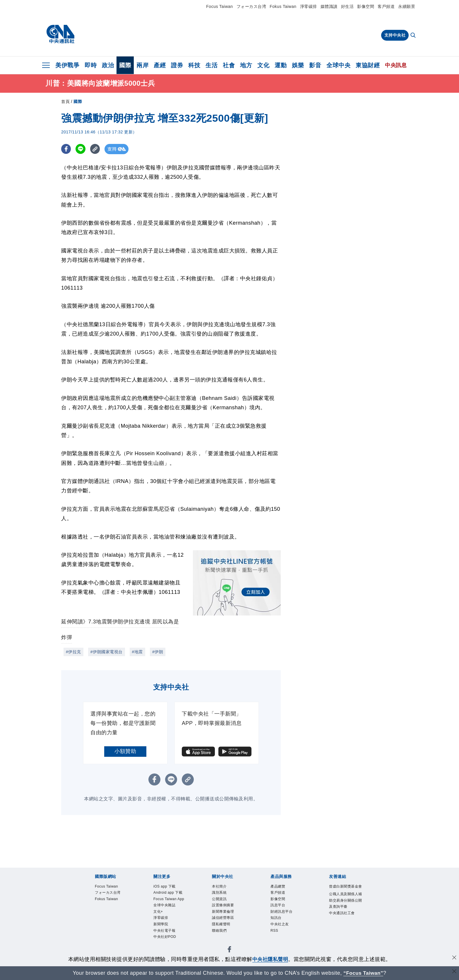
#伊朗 (158, 652)
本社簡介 (221, 887)
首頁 (65, 102)
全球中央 (338, 65)
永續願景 (407, 6)
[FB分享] (66, 149)
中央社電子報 (167, 952)
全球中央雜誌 (167, 923)
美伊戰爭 (67, 65)
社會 (229, 65)
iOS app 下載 (167, 887)
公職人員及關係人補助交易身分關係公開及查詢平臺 (345, 913)
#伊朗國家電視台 (107, 652)
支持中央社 (395, 35)
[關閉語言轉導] (454, 972)
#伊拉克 (73, 652)
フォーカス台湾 (251, 6)
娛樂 (298, 65)
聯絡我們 (221, 937)
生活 (211, 65)
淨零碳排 (309, 6)
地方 (246, 65)
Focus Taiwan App (168, 912)
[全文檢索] (414, 36)
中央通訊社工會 (345, 931)
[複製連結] (96, 149)
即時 (91, 65)
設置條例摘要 (226, 908)
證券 (177, 65)
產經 (160, 65)
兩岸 (142, 65)
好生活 (347, 6)
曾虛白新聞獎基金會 (345, 890)
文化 (263, 65)
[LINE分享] (81, 149)
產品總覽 (280, 887)
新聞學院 (162, 945)
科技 (194, 65)
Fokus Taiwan (283, 6)
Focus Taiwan (219, 6)
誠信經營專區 (226, 923)
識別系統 (221, 894)
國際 (125, 65)
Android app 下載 (169, 898)
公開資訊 (221, 901)
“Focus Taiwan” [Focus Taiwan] (363, 973)
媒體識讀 (329, 6)
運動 (281, 65)
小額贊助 (125, 751)
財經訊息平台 (284, 916)
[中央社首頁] (60, 34)
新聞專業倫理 (226, 916)
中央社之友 (282, 930)
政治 (108, 65)
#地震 (137, 652)
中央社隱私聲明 (270, 959)
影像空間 (366, 6)
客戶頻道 (386, 6)
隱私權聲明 (223, 930)
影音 (315, 65)
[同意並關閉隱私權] (454, 958)
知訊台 (277, 923)
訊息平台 (280, 908)
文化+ (159, 930)
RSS (275, 937)
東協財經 (368, 65)
